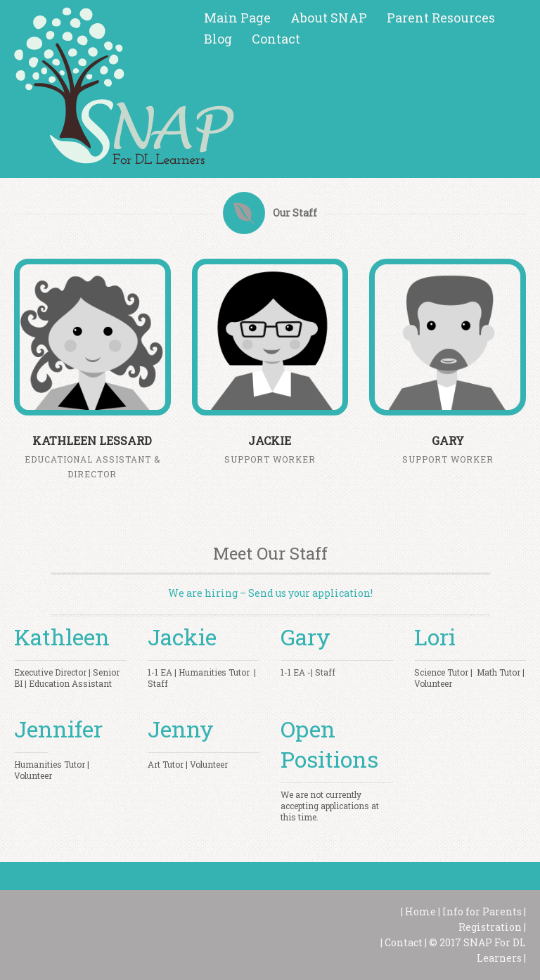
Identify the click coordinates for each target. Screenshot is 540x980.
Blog (218, 39)
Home (419, 911)
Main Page (237, 18)
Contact (276, 39)
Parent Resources (441, 18)
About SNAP (329, 18)
